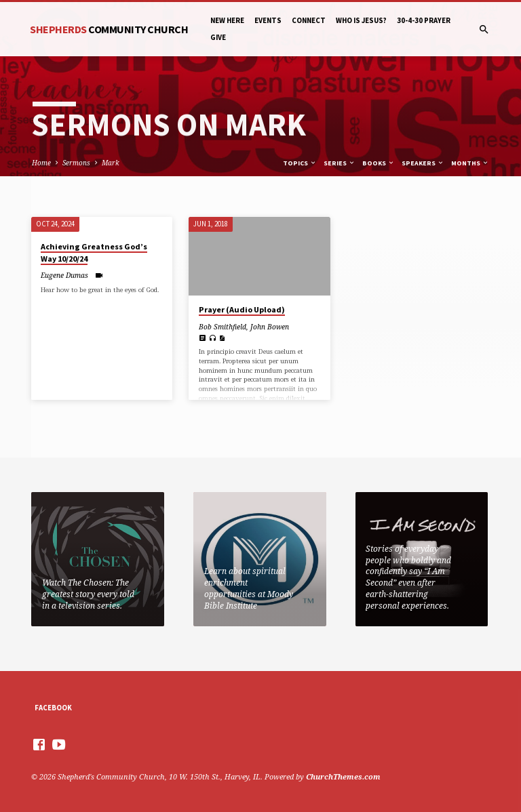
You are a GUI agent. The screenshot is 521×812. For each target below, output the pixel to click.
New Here (227, 20)
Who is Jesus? (361, 20)
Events (268, 20)
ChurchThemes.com (343, 776)
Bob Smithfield (223, 327)
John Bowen (270, 327)
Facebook (53, 708)
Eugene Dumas (64, 275)
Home (41, 163)
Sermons (76, 163)
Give (218, 37)
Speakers (423, 163)
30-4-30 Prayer (424, 20)
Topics (300, 163)
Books (379, 163)
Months (470, 163)
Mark (111, 163)
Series (340, 163)
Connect (309, 20)
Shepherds (109, 29)
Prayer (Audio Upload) (242, 309)
